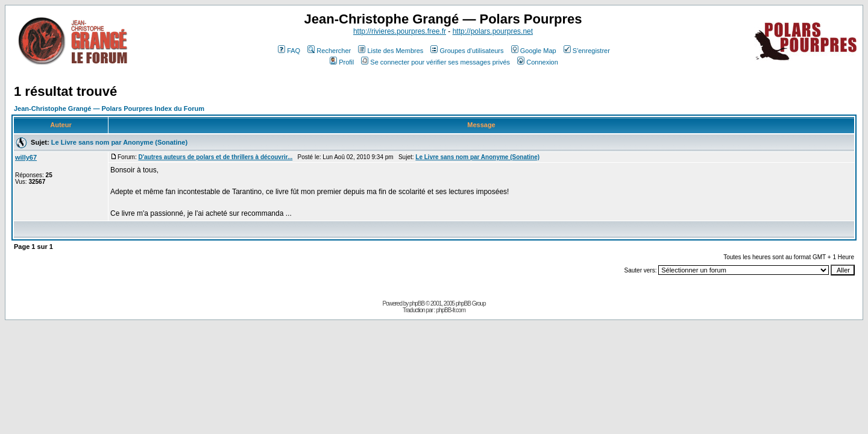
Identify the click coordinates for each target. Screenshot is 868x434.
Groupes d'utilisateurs (467, 51)
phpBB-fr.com (451, 310)
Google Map (534, 51)
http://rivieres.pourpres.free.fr (400, 31)
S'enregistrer (587, 51)
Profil (342, 62)
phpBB (417, 303)
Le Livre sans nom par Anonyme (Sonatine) (119, 142)
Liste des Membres (391, 51)
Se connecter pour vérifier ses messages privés (436, 62)
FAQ (289, 51)
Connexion (538, 62)
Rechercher (329, 51)
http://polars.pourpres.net (493, 31)
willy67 (26, 157)
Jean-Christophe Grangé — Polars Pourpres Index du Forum (109, 108)
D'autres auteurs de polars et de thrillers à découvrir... (215, 157)
